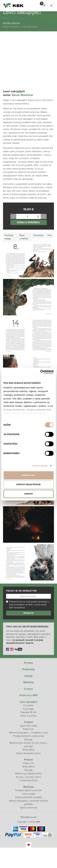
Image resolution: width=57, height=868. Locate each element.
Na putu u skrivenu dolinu (28, 797)
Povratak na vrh (29, 837)
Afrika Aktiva (28, 770)
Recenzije (39, 256)
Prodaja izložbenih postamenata (29, 756)
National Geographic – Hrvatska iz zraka (28, 753)
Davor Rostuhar (22, 115)
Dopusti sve (28, 475)
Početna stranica (11, 23)
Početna (28, 683)
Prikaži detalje (40, 466)
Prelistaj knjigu (9, 257)
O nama (28, 709)
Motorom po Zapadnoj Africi (28, 794)
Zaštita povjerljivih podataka (29, 818)
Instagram (12, 669)
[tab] (10, 257)
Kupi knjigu (28, 729)
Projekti (29, 742)
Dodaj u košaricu (28, 243)
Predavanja (29, 690)
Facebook (8, 669)
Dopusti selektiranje (28, 484)
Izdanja (28, 696)
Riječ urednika (24, 257)
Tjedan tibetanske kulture (29, 773)
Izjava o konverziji (28, 828)
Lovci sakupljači (28, 722)
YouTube (18, 669)
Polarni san (28, 749)
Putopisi (29, 780)
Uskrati (28, 494)
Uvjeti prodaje (28, 814)
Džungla (28, 760)
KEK (13, 6)
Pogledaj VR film (28, 733)
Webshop (28, 703)
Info (50, 256)
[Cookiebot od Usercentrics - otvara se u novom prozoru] (41, 372)
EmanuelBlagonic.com (29, 865)
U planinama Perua (28, 801)
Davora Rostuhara (44, 120)
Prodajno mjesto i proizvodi (28, 811)
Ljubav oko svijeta (29, 746)
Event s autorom (29, 736)
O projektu (29, 726)
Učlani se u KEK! (28, 716)
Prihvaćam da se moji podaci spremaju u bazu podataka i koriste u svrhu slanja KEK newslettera (28, 625)
